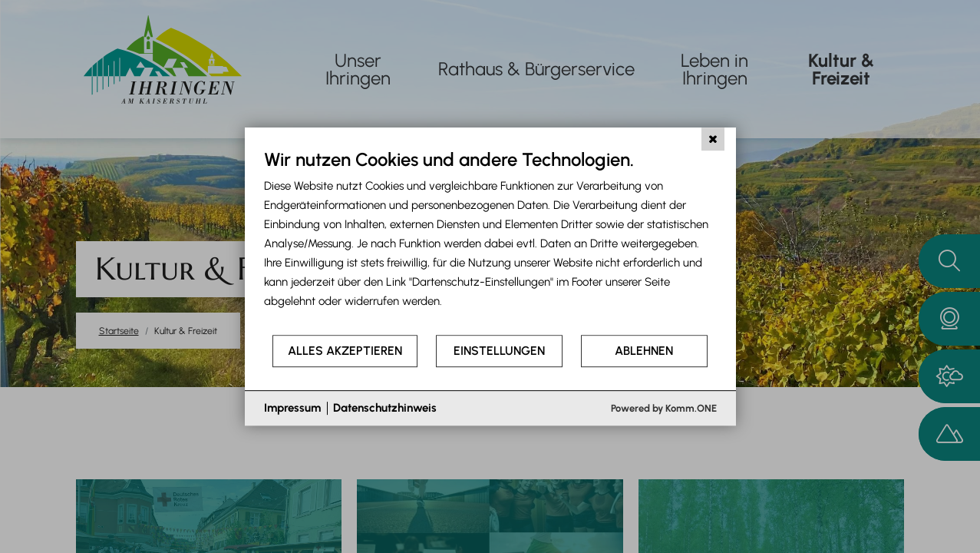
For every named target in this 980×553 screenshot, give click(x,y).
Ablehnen (644, 351)
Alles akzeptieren (345, 351)
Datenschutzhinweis (385, 408)
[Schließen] (713, 139)
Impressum (292, 408)
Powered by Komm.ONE (664, 408)
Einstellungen (499, 351)
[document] (490, 241)
